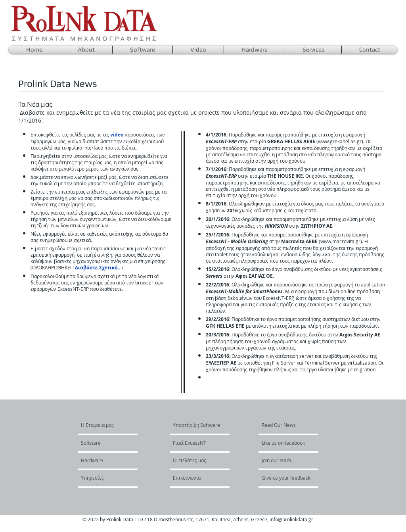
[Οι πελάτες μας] (194, 460)
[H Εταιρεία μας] (111, 425)
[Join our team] (283, 460)
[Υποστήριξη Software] (196, 425)
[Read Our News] (283, 425)
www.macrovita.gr (340, 241)
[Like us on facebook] (285, 443)
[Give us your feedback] (290, 478)
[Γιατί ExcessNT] (196, 443)
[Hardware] (102, 460)
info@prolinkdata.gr (291, 519)
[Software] (104, 443)
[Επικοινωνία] (194, 478)
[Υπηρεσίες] (102, 478)
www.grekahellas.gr (340, 141)
